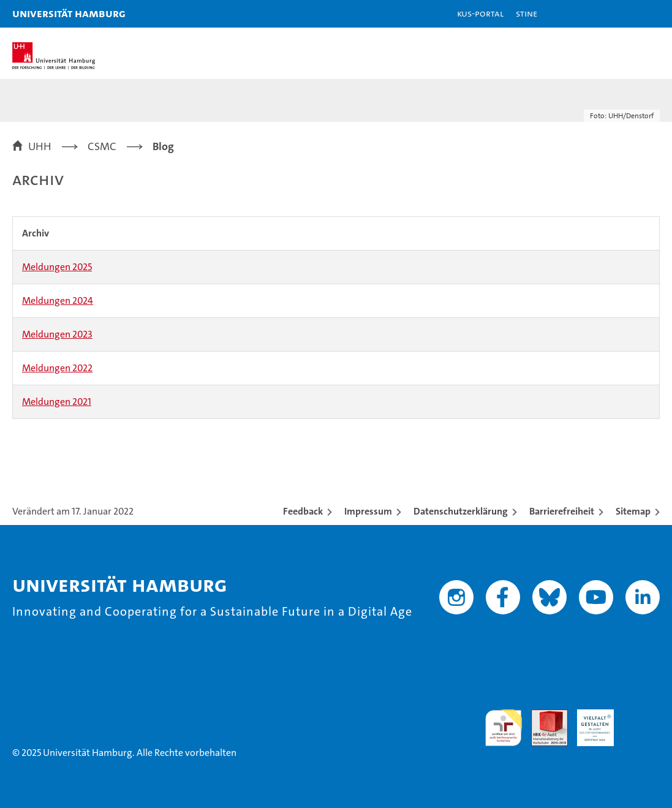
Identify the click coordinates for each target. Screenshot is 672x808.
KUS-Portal (480, 13)
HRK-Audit (589, 722)
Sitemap (633, 511)
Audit (543, 716)
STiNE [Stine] (527, 13)
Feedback (303, 511)
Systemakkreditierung (641, 716)
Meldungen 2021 (57, 402)
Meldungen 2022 (57, 368)
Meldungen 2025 (57, 267)
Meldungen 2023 (57, 334)
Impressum (368, 511)
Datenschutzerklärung (461, 511)
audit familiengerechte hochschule (504, 728)
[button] (624, 14)
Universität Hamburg (69, 13)
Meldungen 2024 (58, 300)
